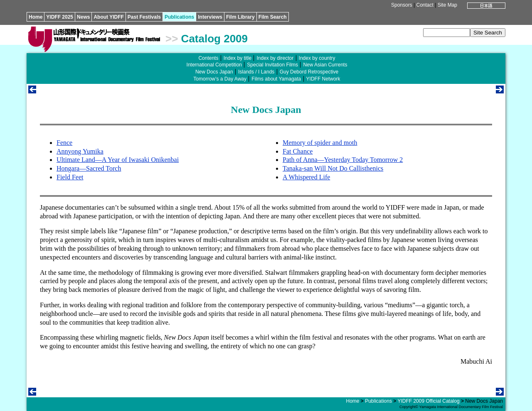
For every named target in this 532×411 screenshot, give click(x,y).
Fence (64, 143)
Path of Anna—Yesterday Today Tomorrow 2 (343, 160)
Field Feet (70, 177)
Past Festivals (144, 17)
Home (36, 17)
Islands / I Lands (256, 72)
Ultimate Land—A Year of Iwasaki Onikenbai (118, 160)
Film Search (273, 17)
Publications (179, 17)
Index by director (275, 58)
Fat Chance (298, 151)
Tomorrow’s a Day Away (220, 79)
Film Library (240, 17)
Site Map (447, 5)
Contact (425, 5)
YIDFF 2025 (60, 17)
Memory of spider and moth (320, 143)
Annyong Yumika (80, 151)
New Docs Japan (214, 72)
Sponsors (402, 5)
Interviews (210, 17)
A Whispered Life (306, 177)
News (83, 17)
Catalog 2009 (214, 39)
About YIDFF (108, 17)
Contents (208, 58)
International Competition (214, 65)
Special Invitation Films (272, 65)
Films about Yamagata (276, 79)
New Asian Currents (325, 65)
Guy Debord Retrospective (309, 72)
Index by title (238, 58)
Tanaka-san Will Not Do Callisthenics (333, 168)
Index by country (317, 58)
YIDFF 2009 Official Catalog (428, 401)
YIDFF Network (323, 79)
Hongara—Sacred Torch (89, 168)
